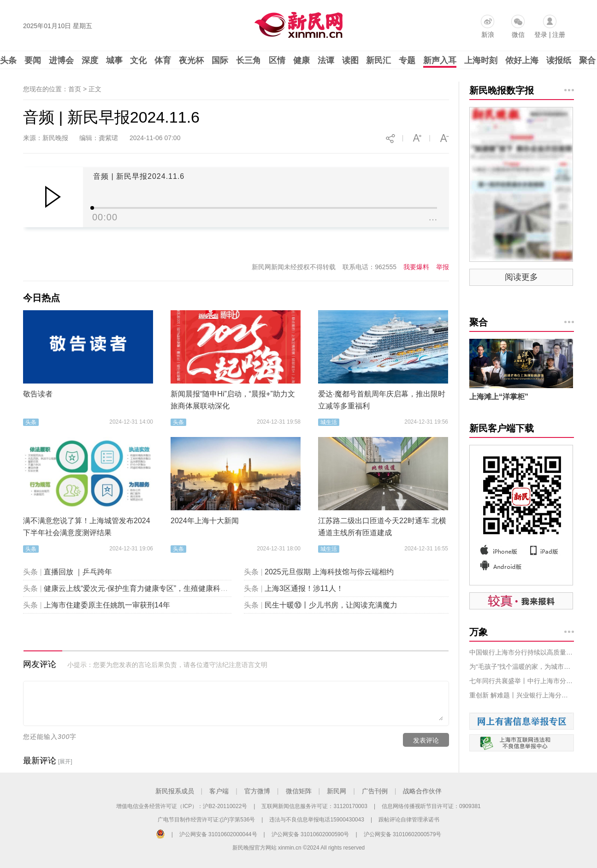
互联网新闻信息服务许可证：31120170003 (314, 806)
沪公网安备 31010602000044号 (218, 834)
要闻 (33, 60)
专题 (407, 60)
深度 (90, 60)
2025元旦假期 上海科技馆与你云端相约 (329, 572)
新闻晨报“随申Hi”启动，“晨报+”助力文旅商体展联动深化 (233, 400)
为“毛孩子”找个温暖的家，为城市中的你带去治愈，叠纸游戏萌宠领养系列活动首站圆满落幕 (522, 667)
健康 (301, 60)
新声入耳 (440, 60)
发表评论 (426, 740)
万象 (479, 632)
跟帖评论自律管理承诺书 (409, 820)
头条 (8, 60)
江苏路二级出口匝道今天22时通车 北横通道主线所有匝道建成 (382, 527)
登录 (541, 35)
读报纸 (559, 60)
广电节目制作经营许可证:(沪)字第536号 (206, 820)
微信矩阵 (299, 791)
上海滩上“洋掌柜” (499, 397)
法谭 (326, 60)
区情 (277, 60)
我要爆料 (416, 267)
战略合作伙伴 (422, 791)
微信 (518, 35)
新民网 (337, 791)
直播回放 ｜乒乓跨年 (78, 572)
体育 (163, 60)
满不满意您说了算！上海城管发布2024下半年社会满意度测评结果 (87, 527)
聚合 (587, 60)
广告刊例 (375, 791)
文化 (138, 60)
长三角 (248, 60)
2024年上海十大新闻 (205, 521)
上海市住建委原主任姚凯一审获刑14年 (107, 605)
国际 (220, 60)
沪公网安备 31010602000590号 (310, 834)
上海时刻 (481, 60)
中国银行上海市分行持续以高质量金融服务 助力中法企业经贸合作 (522, 652)
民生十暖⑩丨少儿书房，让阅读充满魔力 (331, 605)
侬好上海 (522, 60)
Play (53, 197)
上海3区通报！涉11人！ (304, 588)
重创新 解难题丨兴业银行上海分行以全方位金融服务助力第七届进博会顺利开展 (522, 695)
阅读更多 (521, 277)
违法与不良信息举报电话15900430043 (316, 820)
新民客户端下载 (502, 428)
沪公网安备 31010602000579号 (403, 834)
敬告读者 (38, 394)
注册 (559, 35)
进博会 (61, 60)
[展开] (65, 762)
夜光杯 (191, 60)
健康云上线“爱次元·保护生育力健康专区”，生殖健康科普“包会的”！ (153, 588)
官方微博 (257, 791)
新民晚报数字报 (502, 90)
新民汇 (378, 60)
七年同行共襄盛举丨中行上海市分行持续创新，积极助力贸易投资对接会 (522, 681)
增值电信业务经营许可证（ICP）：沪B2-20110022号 (182, 806)
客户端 (219, 791)
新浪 (488, 35)
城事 (114, 60)
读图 (350, 60)
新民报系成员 (175, 791)
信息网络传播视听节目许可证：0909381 (431, 806)
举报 (443, 267)
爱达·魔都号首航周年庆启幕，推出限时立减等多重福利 (382, 400)
